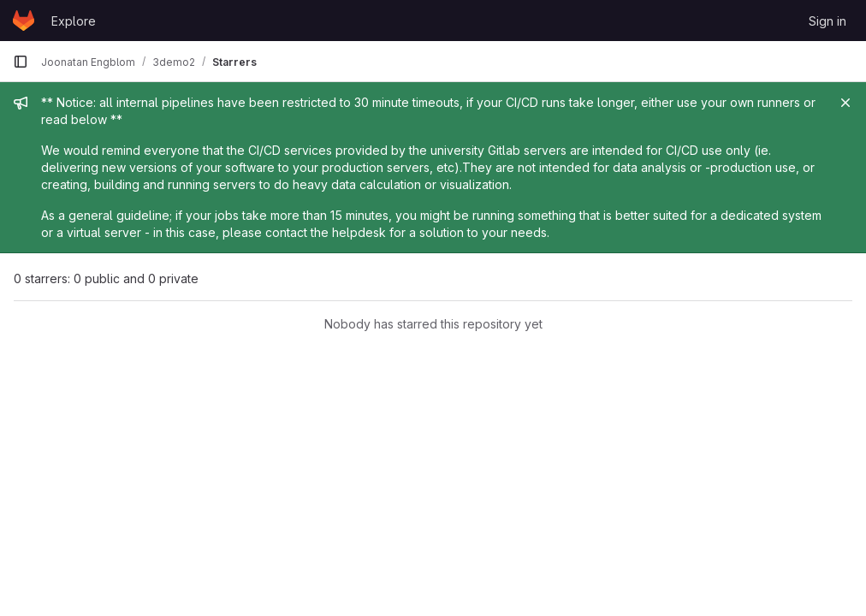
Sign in (827, 21)
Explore (74, 21)
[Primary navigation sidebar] (21, 62)
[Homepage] (24, 21)
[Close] (845, 103)
